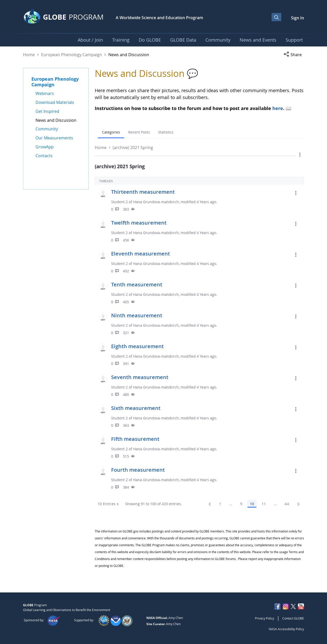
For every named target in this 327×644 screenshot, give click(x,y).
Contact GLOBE (293, 618)
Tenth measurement (137, 284)
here (278, 108)
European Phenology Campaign (72, 55)
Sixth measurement (136, 408)
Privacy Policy (265, 618)
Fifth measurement (135, 439)
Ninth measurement (137, 315)
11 (265, 505)
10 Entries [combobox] (110, 504)
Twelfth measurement (139, 223)
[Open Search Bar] (276, 17)
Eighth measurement (137, 346)
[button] (294, 55)
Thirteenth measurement (143, 192)
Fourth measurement (138, 470)
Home (29, 55)
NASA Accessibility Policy (286, 629)
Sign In (297, 18)
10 (253, 505)
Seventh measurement (140, 377)
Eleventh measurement (141, 254)
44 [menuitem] (288, 505)
